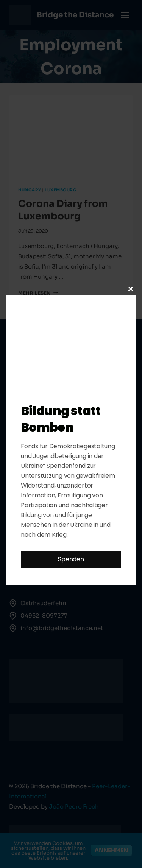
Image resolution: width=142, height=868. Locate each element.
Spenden (71, 559)
